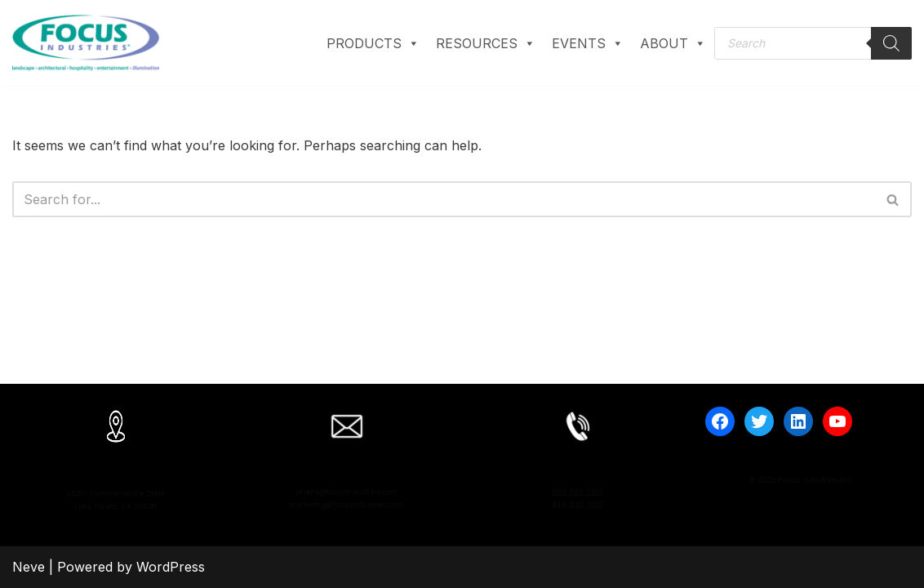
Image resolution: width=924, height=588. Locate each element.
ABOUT (673, 43)
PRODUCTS (373, 43)
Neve (29, 567)
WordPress (171, 567)
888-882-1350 (578, 487)
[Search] (891, 43)
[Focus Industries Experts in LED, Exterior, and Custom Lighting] (86, 43)
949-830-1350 (577, 509)
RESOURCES (486, 43)
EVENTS (588, 43)
